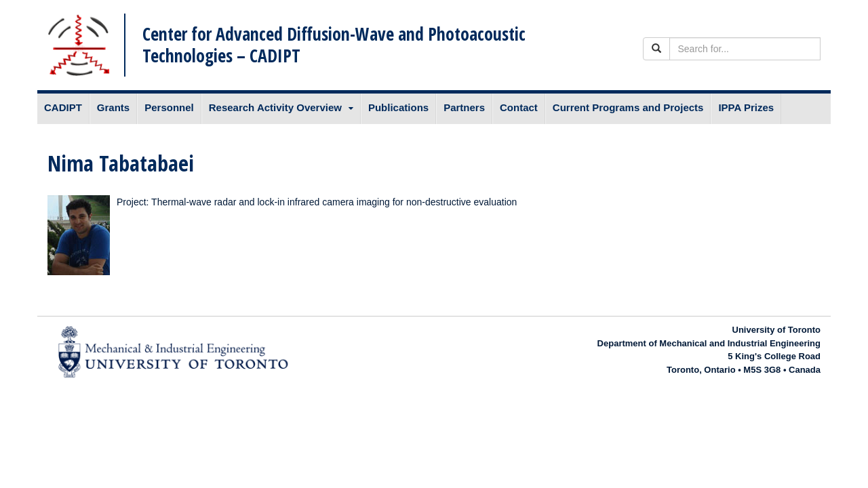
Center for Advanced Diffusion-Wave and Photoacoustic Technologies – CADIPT (334, 44)
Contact (519, 107)
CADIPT (63, 107)
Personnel (169, 107)
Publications (398, 107)
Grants (113, 107)
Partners (464, 107)
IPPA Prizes (746, 107)
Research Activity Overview (275, 107)
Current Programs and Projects (628, 107)
